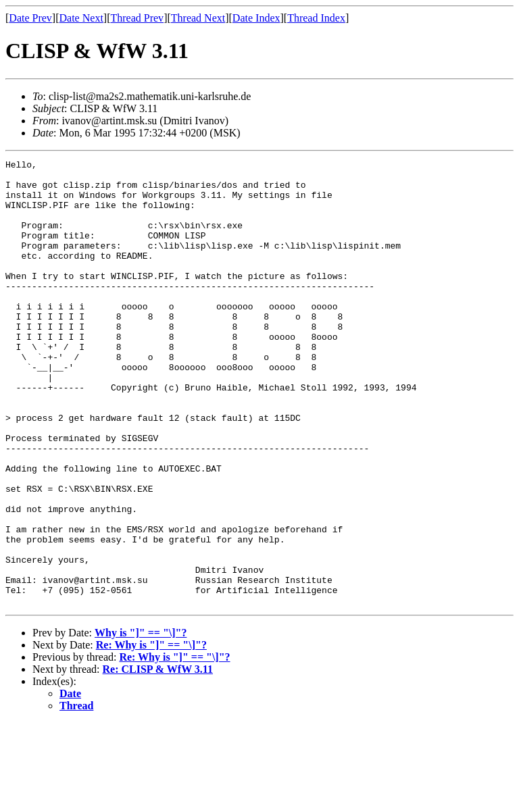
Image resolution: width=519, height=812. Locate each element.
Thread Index (316, 18)
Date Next (81, 18)
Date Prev (30, 18)
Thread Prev (137, 18)
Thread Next (198, 18)
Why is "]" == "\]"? (141, 722)
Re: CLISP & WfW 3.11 (158, 758)
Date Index (256, 18)
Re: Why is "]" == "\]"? (151, 734)
